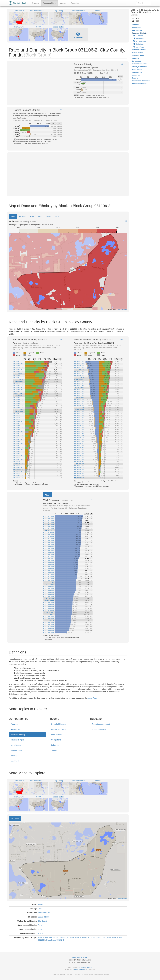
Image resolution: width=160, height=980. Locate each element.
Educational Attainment (101, 724)
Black (32, 217)
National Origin (16, 750)
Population (15, 724)
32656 (40, 917)
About (74, 957)
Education (76, 3)
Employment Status (59, 729)
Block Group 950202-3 (55, 940)
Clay (40, 909)
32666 (46, 917)
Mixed (49, 217)
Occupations (56, 740)
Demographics (49, 3)
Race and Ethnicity (18, 735)
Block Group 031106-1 (47, 937)
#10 (121, 339)
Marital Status (16, 745)
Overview (36, 3)
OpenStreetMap (80, 969)
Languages (15, 761)
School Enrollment (99, 729)
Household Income (59, 724)
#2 (61, 110)
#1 (122, 64)
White (13, 217)
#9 (61, 339)
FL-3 (40, 925)
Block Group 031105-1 (65, 937)
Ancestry (14, 756)
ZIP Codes (15, 819)
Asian (40, 217)
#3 (126, 221)
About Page (92, 698)
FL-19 (40, 933)
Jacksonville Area (45, 913)
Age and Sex (16, 729)
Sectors (54, 750)
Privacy (86, 957)
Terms (79, 957)
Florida (41, 904)
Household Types (17, 740)
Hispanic (22, 217)
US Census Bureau (85, 967)
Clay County (43, 921)
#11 (91, 500)
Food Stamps (56, 735)
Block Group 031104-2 (102, 937)
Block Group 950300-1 (84, 937)
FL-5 (40, 929)
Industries (55, 745)
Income (64, 3)
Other (57, 217)
